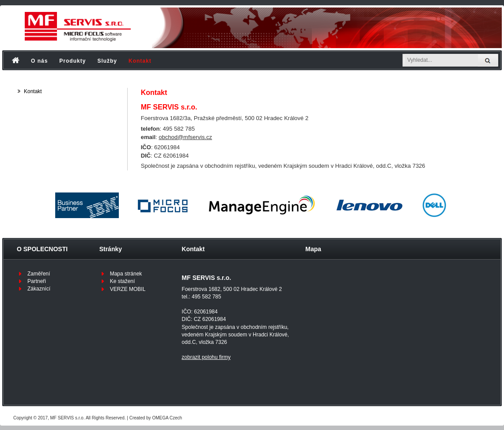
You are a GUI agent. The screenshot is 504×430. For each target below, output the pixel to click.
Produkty (72, 61)
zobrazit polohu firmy (206, 357)
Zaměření (39, 274)
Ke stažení (123, 281)
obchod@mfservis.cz (185, 137)
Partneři (37, 281)
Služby (107, 61)
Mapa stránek (126, 274)
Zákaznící (39, 289)
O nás (39, 61)
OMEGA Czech (167, 418)
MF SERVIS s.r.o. (68, 418)
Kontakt (140, 61)
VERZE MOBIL (128, 289)
